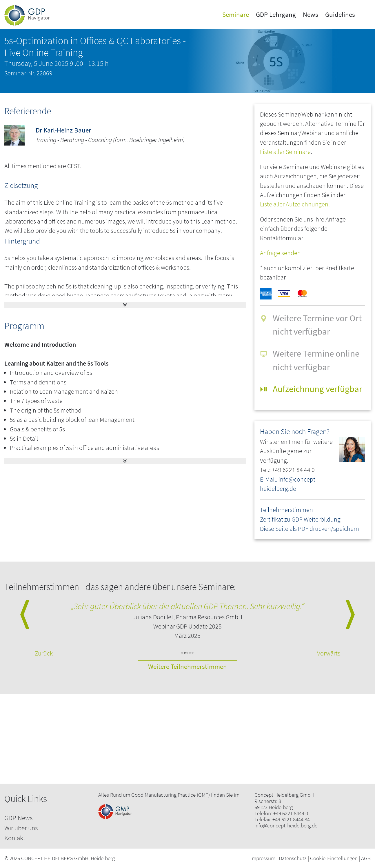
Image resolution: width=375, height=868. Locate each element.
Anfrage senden (280, 253)
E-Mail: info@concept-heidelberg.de (289, 484)
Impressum (263, 858)
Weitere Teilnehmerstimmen (187, 666)
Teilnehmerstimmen (286, 510)
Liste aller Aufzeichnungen (294, 204)
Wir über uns (21, 828)
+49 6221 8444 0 (291, 813)
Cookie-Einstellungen (334, 858)
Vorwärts (329, 653)
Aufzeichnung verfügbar (317, 389)
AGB (366, 858)
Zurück (44, 653)
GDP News (18, 818)
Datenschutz (293, 858)
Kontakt (15, 838)
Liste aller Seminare (285, 152)
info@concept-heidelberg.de (286, 826)
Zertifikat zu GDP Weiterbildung (300, 519)
